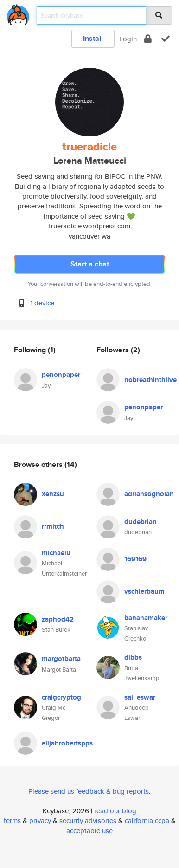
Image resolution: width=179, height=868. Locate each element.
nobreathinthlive (150, 380)
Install (93, 38)
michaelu (56, 553)
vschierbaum (144, 591)
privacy (40, 820)
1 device (42, 303)
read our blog (115, 811)
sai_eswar (140, 697)
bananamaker (146, 618)
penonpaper (61, 375)
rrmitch (53, 526)
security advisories (88, 820)
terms (12, 820)
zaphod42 (58, 619)
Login (128, 39)
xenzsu (53, 494)
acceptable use (89, 831)
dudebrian (141, 522)
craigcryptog (61, 697)
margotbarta (61, 659)
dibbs (133, 657)
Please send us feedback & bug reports (89, 791)
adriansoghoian (149, 494)
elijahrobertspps (67, 743)
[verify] (166, 39)
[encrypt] (148, 39)
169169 (135, 559)
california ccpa (147, 820)
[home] (18, 13)
